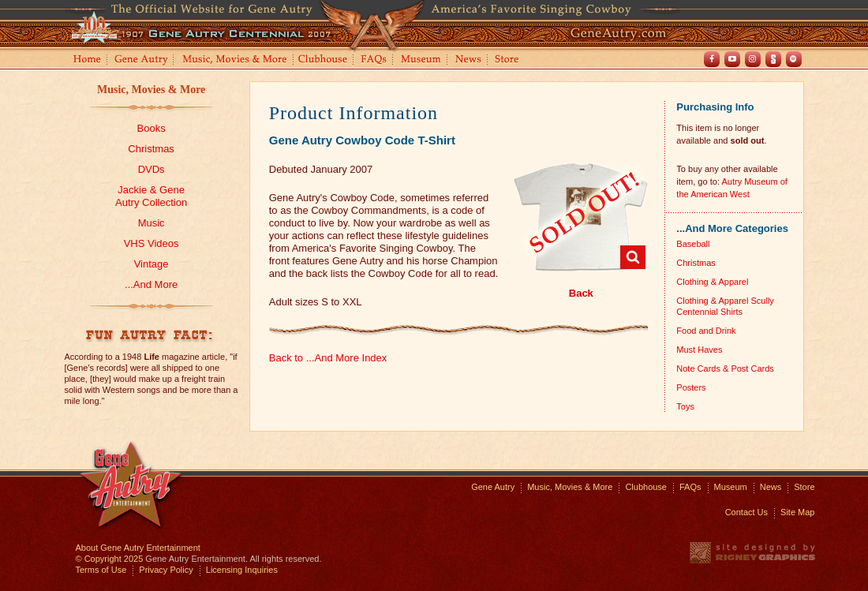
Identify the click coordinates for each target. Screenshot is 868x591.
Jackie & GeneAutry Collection (151, 196)
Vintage (152, 264)
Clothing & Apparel (712, 282)
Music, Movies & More (151, 90)
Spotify (794, 59)
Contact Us (746, 512)
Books (152, 128)
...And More (151, 284)
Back (581, 293)
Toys (685, 406)
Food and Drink (706, 331)
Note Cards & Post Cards (725, 368)
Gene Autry (142, 60)
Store (510, 60)
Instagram (753, 59)
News (469, 60)
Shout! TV (773, 59)
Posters (691, 387)
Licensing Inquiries (242, 570)
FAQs (374, 60)
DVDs (152, 169)
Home (86, 60)
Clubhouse (324, 60)
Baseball (693, 244)
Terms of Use (101, 570)
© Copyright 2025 (110, 559)
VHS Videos (152, 243)
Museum (422, 60)
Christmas (151, 149)
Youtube (732, 59)
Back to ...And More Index (328, 358)
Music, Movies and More (235, 60)
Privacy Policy (166, 570)
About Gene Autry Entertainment (138, 548)
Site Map (797, 512)
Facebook (712, 59)
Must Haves (699, 350)
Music (152, 223)
